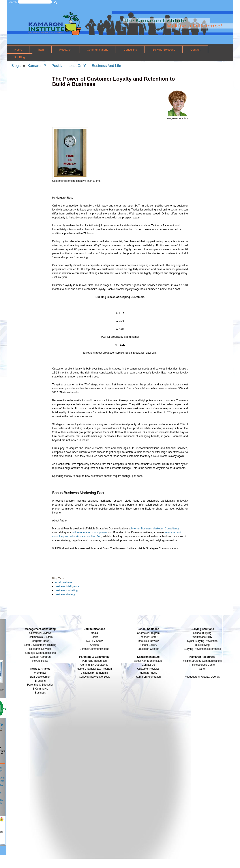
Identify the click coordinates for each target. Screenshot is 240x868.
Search (12, 2)
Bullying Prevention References (202, 649)
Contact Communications (94, 649)
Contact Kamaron (40, 657)
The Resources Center (202, 665)
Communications (97, 50)
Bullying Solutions (164, 50)
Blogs (16, 66)
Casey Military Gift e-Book (94, 677)
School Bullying (202, 633)
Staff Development (40, 677)
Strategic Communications (40, 653)
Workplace (40, 673)
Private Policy (40, 661)
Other (202, 669)
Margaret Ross (40, 641)
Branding (40, 681)
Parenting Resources (94, 661)
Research (65, 50)
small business (64, 582)
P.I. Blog (20, 57)
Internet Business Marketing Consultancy (155, 529)
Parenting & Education (40, 685)
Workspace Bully (202, 637)
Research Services (40, 649)
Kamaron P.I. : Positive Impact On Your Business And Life (74, 66)
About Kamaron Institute (148, 661)
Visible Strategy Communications (202, 661)
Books (94, 637)
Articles (94, 645)
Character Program (148, 633)
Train (41, 50)
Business (40, 693)
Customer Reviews (148, 669)
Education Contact (148, 649)
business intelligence (67, 586)
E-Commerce (40, 689)
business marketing (66, 590)
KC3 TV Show (94, 641)
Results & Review (148, 641)
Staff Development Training (40, 645)
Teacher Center (148, 637)
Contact (195, 50)
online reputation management (90, 533)
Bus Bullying (202, 645)
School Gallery (148, 645)
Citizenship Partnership (94, 673)
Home (18, 50)
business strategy (65, 594)
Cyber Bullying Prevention (202, 641)
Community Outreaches (94, 665)
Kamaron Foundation (148, 677)
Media (94, 633)
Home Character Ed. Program (94, 669)
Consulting (130, 50)
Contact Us (148, 665)
